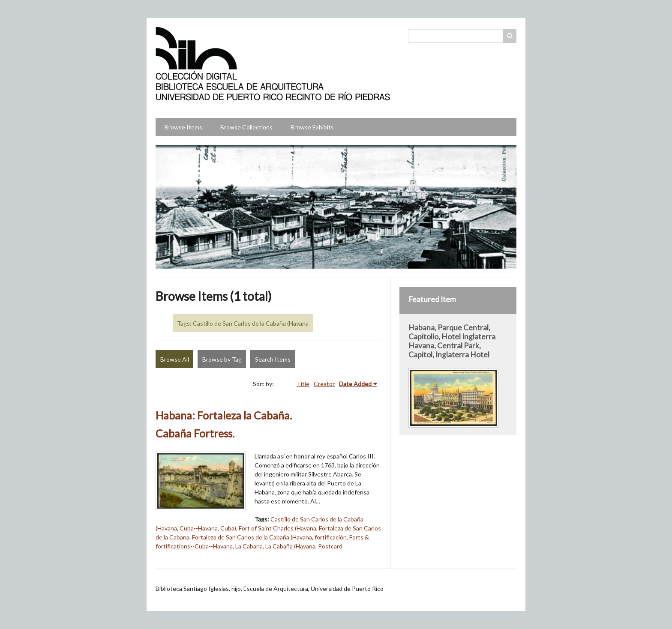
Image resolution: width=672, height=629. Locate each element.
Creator (324, 384)
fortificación (331, 537)
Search (510, 36)
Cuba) (228, 528)
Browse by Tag (222, 359)
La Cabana (249, 546)
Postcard (330, 546)
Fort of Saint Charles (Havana (277, 528)
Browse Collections (246, 127)
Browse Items (183, 127)
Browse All (175, 359)
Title (303, 384)
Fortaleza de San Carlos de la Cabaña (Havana (252, 537)
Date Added (355, 384)
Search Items (273, 359)
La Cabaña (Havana (290, 546)
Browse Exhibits (312, 127)
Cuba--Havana (199, 528)
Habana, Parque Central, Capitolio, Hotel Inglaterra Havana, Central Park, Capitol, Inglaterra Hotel (452, 341)
